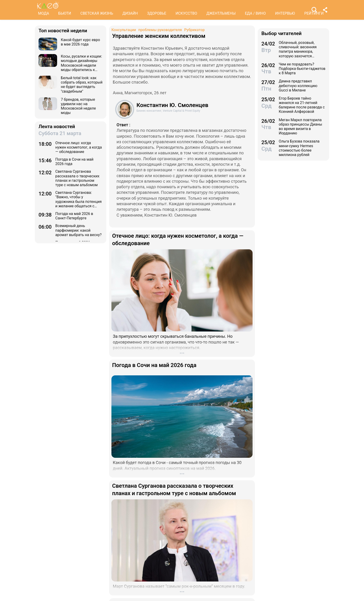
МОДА (44, 13)
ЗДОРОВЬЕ (157, 13)
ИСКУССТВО (186, 13)
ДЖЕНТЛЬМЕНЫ (221, 13)
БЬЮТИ (65, 13)
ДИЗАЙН (130, 13)
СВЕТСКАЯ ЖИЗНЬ (97, 13)
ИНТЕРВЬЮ (285, 13)
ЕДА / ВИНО (255, 13)
